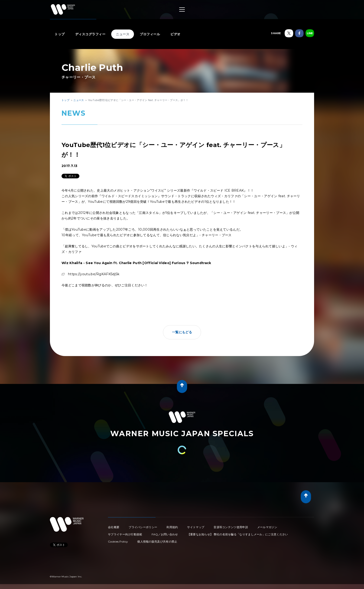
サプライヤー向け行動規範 (125, 534)
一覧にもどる (182, 332)
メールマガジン (267, 527)
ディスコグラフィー (90, 34)
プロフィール (150, 34)
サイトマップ (196, 527)
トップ (60, 34)
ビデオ (175, 34)
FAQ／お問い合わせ (165, 534)
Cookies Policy (118, 542)
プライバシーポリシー (143, 527)
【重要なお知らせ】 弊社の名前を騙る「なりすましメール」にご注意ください (238, 534)
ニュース (123, 34)
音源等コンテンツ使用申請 (231, 527)
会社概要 (114, 527)
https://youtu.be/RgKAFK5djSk (94, 274)
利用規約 (172, 527)
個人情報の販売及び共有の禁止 (157, 542)
